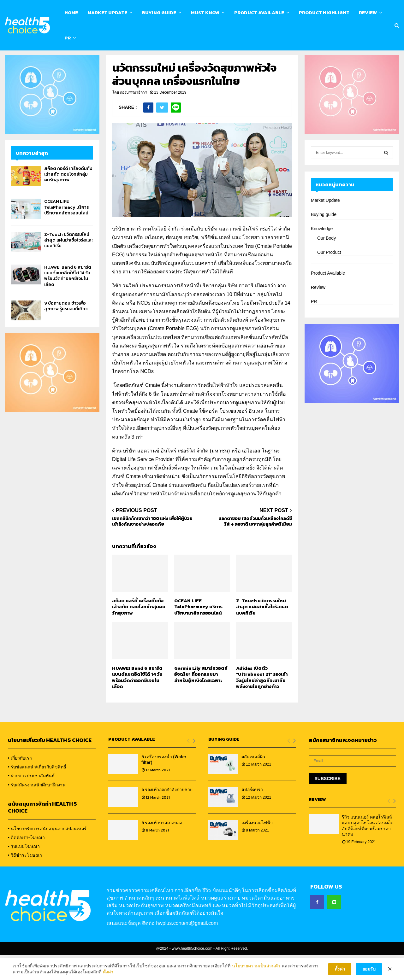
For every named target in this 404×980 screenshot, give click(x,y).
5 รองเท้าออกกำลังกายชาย (167, 815)
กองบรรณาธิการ (133, 118)
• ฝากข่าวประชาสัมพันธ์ (31, 801)
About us (52, 59)
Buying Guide (159, 12)
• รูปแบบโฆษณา (24, 872)
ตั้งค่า (108, 973)
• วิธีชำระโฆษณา (25, 880)
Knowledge (322, 254)
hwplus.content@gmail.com (187, 948)
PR (68, 38)
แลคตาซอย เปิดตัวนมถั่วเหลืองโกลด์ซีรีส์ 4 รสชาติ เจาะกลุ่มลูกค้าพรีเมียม (255, 547)
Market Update (107, 12)
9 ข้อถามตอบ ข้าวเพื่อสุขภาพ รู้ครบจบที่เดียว (66, 331)
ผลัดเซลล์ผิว (253, 782)
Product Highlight (324, 12)
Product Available (259, 12)
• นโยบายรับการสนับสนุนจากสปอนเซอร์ (47, 854)
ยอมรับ (369, 970)
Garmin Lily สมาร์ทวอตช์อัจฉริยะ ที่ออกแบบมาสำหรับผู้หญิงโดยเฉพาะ (201, 699)
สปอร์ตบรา (252, 815)
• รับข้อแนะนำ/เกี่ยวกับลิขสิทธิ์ (37, 792)
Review (368, 12)
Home (71, 12)
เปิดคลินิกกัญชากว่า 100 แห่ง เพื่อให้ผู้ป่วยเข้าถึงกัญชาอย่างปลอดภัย (152, 547)
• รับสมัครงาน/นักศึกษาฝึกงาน (37, 810)
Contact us (120, 59)
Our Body (327, 263)
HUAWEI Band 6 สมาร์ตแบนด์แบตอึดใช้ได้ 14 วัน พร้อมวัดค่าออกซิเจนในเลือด (137, 703)
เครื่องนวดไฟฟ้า (257, 848)
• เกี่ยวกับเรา (20, 783)
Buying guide (324, 240)
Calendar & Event (85, 59)
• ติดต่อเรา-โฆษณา (26, 863)
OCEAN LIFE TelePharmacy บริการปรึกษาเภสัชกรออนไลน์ (198, 632)
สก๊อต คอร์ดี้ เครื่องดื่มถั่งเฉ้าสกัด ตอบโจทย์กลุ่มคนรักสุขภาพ (139, 632)
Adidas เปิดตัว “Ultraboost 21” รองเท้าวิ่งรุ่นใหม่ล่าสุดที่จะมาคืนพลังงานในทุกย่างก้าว (262, 703)
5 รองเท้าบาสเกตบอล (162, 848)
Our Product (329, 277)
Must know (205, 12)
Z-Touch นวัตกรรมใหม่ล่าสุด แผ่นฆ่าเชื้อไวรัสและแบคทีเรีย (262, 632)
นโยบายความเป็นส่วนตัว (256, 966)
